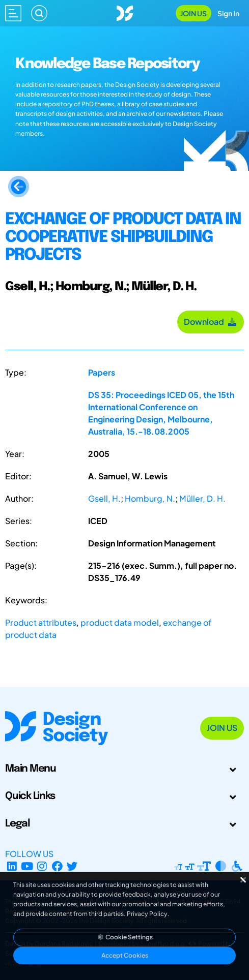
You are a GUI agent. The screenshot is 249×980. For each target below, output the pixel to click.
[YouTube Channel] (27, 866)
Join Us (193, 13)
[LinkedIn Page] (12, 866)
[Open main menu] (13, 13)
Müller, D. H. (202, 498)
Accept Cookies (125, 955)
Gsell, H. (104, 498)
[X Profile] (73, 866)
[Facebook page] (57, 866)
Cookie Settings (125, 937)
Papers (102, 372)
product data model (120, 622)
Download (211, 321)
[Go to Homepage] (125, 12)
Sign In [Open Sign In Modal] (228, 13)
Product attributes (41, 622)
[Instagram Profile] (42, 866)
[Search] (39, 13)
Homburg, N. (150, 498)
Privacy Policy (147, 914)
